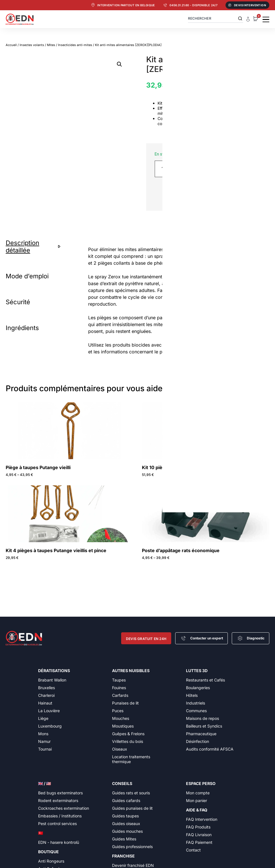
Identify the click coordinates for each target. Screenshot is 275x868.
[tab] (34, 246)
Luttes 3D (197, 671)
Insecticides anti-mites (75, 45)
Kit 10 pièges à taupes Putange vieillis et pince (193, 467)
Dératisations (54, 671)
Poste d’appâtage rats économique (181, 550)
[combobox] (216, 18)
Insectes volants (32, 45)
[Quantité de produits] (165, 169)
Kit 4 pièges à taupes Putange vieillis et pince (56, 550)
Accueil (11, 45)
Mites (51, 45)
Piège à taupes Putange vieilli (38, 467)
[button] (119, 64)
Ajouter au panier (220, 169)
